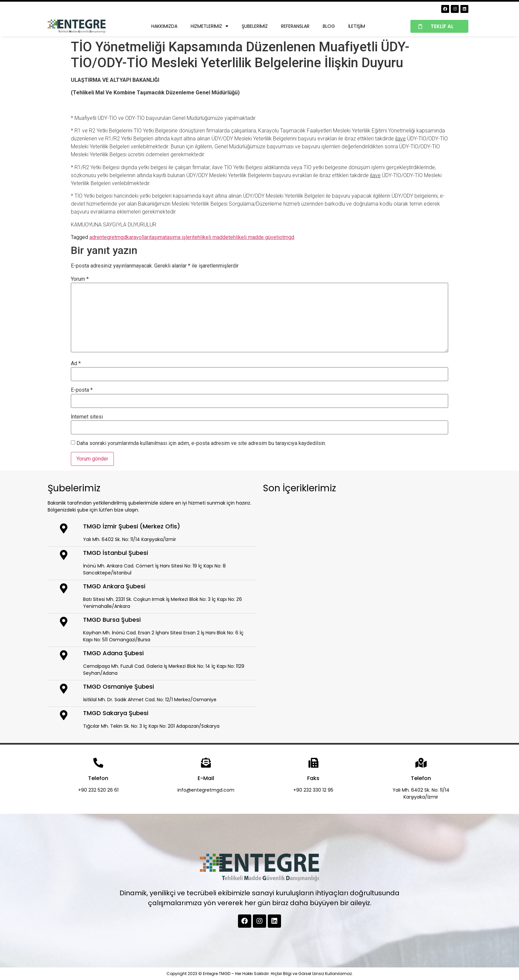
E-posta (82, 390)
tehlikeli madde (211, 237)
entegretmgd (112, 237)
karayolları (138, 237)
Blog (329, 26)
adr (93, 237)
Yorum (80, 279)
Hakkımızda (164, 26)
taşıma (158, 237)
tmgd (288, 237)
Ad (76, 364)
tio (279, 237)
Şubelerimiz (255, 26)
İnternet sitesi (87, 417)
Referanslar (295, 26)
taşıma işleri (179, 237)
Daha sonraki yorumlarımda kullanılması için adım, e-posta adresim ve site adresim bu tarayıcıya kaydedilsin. (201, 443)
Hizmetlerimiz (210, 26)
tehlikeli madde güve (252, 237)
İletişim (357, 26)
